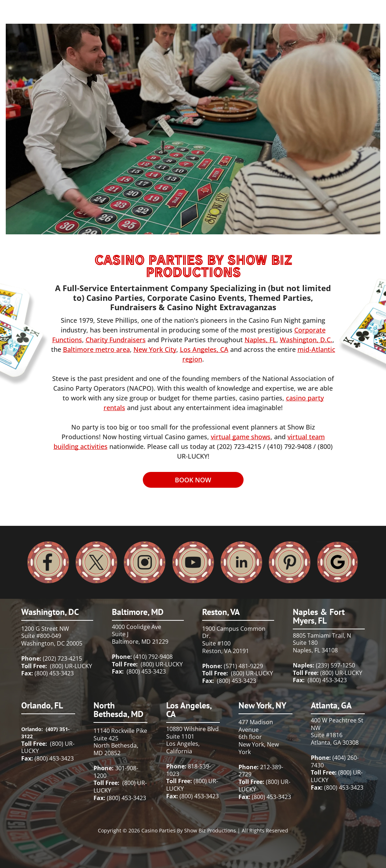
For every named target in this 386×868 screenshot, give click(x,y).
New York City (155, 349)
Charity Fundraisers (116, 340)
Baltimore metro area (96, 349)
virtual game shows (241, 437)
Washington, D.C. (306, 340)
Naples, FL (260, 340)
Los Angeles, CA (204, 349)
